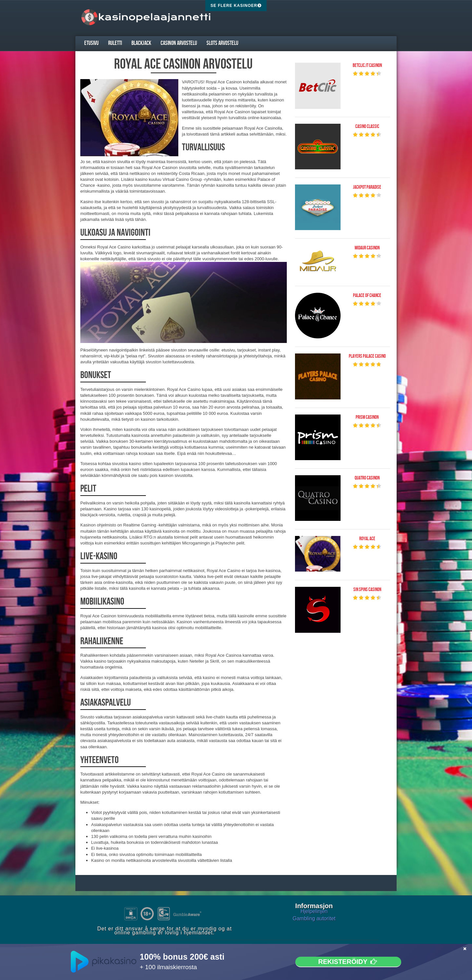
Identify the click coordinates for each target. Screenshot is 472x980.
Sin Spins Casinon (367, 590)
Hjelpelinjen (314, 911)
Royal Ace (367, 539)
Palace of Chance (367, 296)
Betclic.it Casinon (367, 66)
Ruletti (115, 43)
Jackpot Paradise (367, 187)
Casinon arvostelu (179, 43)
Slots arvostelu (222, 43)
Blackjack (141, 43)
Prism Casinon (367, 417)
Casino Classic (367, 127)
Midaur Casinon (367, 248)
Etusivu (91, 43)
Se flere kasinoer (236, 6)
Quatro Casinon (367, 478)
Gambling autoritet (314, 918)
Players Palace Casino (367, 356)
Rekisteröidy (348, 962)
